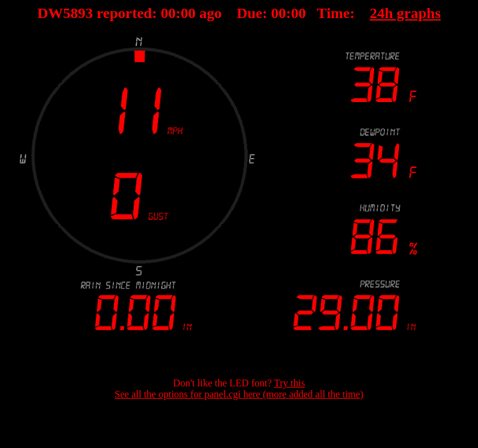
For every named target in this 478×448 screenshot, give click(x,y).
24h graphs (405, 13)
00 (168, 13)
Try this (289, 383)
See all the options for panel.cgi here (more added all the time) (239, 394)
